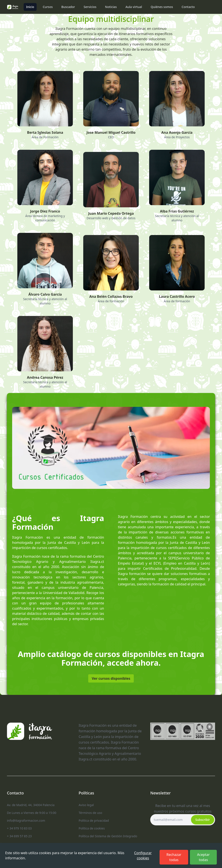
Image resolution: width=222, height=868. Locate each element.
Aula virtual (134, 7)
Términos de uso (91, 813)
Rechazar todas (174, 857)
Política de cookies (92, 828)
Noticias (111, 7)
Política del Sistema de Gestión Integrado (108, 836)
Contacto (188, 7)
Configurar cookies (143, 855)
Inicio (30, 7)
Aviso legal (86, 805)
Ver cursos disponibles (111, 678)
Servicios (90, 7)
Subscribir (203, 820)
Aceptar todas (203, 857)
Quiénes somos (162, 7)
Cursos (48, 7)
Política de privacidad (94, 820)
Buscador (68, 7)
